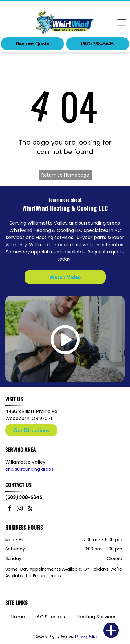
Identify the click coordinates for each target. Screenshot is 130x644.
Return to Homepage (65, 175)
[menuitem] (18, 617)
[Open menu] (122, 23)
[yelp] (30, 509)
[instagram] (20, 509)
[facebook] (10, 509)
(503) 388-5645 (24, 497)
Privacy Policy (87, 637)
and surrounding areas (29, 469)
